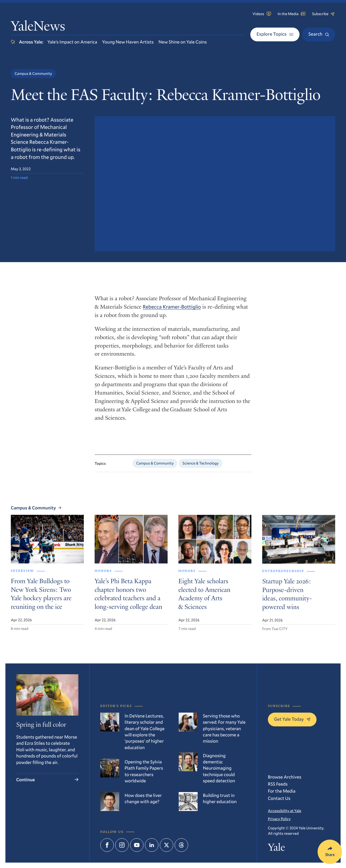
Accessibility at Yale (285, 811)
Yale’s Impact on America (72, 42)
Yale (276, 849)
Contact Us (279, 798)
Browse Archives (285, 777)
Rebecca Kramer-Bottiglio (172, 311)
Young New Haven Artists (128, 42)
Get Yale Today (292, 719)
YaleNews (38, 27)
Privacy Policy (279, 819)
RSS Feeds (278, 784)
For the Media (282, 791)
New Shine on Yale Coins (183, 42)
